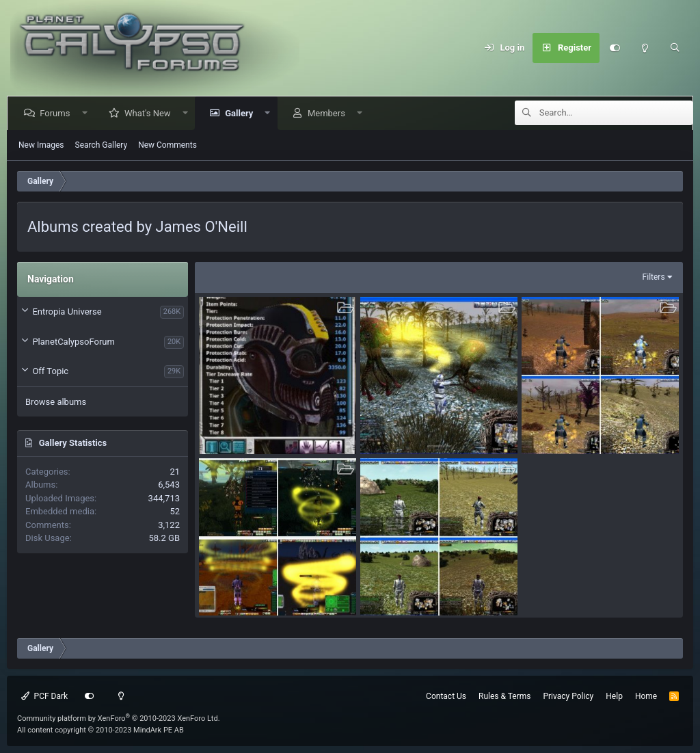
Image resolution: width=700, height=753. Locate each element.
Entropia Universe (67, 312)
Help (614, 696)
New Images (41, 145)
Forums (57, 113)
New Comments (167, 145)
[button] (87, 113)
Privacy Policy (568, 696)
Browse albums (56, 402)
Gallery (242, 113)
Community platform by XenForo (119, 718)
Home (646, 696)
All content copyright (100, 730)
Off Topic (50, 371)
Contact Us (446, 696)
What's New (150, 113)
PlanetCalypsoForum (73, 342)
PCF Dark (44, 696)
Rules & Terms (504, 696)
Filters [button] (654, 277)
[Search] (675, 48)
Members (329, 113)
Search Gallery (102, 145)
